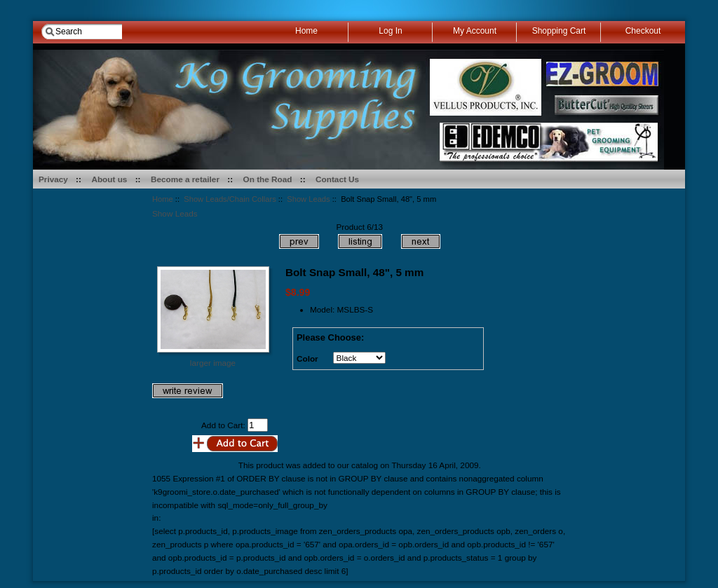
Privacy (53, 179)
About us (109, 179)
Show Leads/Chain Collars (230, 199)
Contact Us (337, 179)
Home (163, 199)
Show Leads (308, 199)
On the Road (268, 179)
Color (307, 358)
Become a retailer (185, 179)
